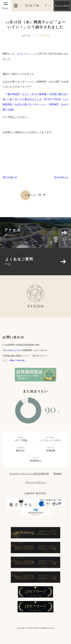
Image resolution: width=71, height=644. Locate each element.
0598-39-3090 (14, 350)
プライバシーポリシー (35, 482)
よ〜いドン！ (25, 54)
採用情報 (51, 449)
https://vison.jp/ (18, 360)
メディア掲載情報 (41, 35)
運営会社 (20, 449)
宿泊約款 (57, 473)
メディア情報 (20, 439)
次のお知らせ (61, 177)
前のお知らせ (10, 177)
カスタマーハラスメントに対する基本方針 (29, 473)
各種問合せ (35, 459)
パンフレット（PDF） (51, 439)
